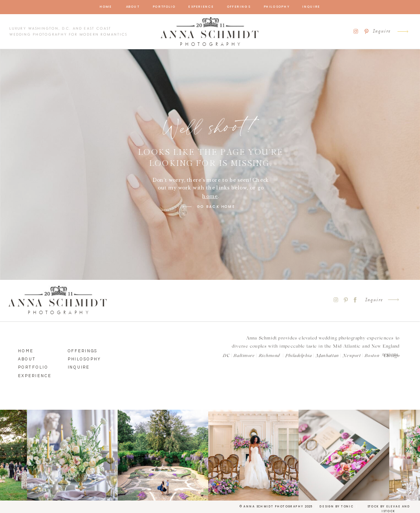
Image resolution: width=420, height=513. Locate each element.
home (210, 197)
